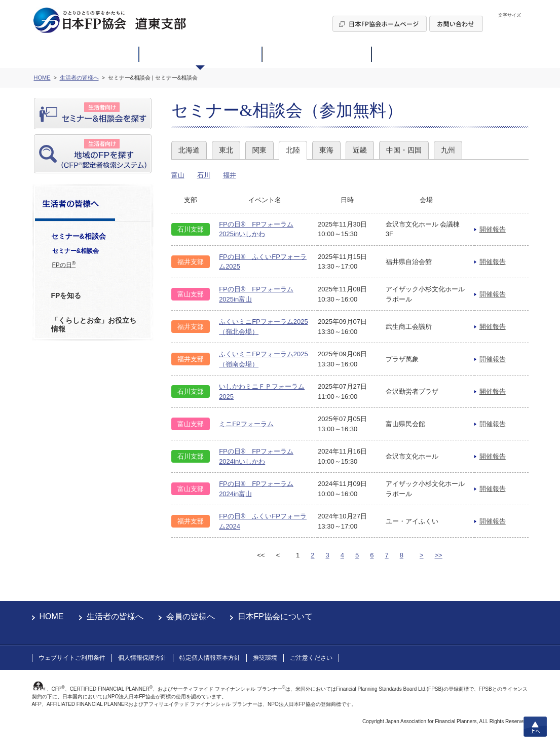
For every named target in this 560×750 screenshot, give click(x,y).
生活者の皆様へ (115, 616)
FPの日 (64, 265)
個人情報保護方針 (142, 658)
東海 (326, 150)
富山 (178, 175)
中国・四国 (404, 150)
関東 (259, 150)
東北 (226, 150)
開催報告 (493, 229)
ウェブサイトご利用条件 (72, 658)
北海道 (189, 150)
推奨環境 (265, 658)
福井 (230, 175)
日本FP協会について (275, 616)
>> (439, 555)
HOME (52, 616)
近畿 (360, 150)
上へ (535, 727)
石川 (204, 175)
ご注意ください (311, 658)
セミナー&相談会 (76, 251)
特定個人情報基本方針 (210, 658)
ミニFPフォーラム (246, 424)
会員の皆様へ (191, 616)
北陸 (293, 150)
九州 (448, 150)
